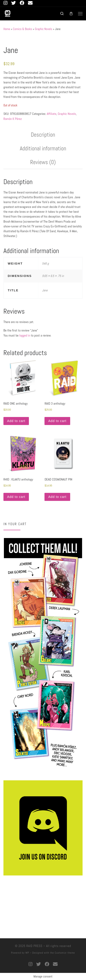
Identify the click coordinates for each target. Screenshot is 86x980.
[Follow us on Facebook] (22, 3)
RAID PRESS (34, 946)
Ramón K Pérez (13, 119)
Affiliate (52, 114)
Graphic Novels (43, 29)
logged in (25, 335)
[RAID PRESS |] (8, 13)
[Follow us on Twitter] (14, 3)
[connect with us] (30, 3)
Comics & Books (22, 29)
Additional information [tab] (43, 148)
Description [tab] (43, 135)
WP (27, 953)
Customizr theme (65, 953)
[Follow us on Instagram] (6, 3)
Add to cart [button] (16, 421)
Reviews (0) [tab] (43, 162)
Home (7, 29)
